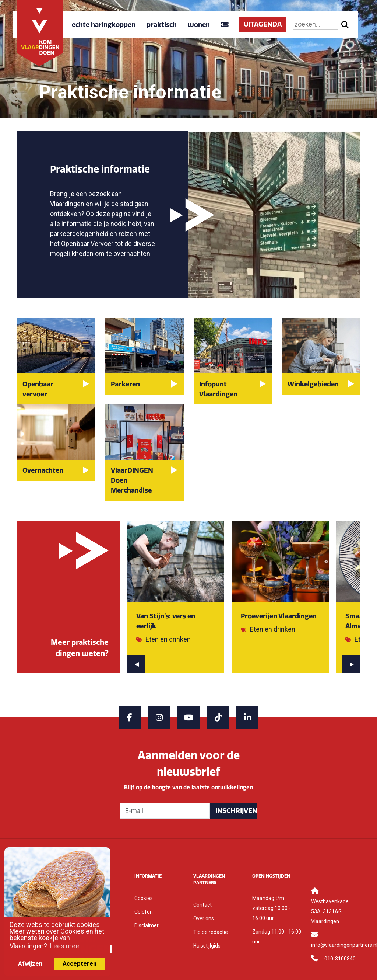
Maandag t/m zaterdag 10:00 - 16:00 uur (271, 908)
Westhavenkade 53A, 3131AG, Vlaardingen (330, 911)
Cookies (144, 898)
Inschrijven (236, 811)
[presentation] (136, 664)
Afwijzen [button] (30, 964)
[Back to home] (40, 33)
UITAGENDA (263, 24)
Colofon (144, 912)
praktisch (162, 25)
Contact (202, 905)
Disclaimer (147, 925)
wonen (199, 25)
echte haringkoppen (104, 25)
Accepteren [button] (80, 964)
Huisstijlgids (207, 946)
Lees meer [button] (66, 946)
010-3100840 (340, 959)
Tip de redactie (211, 932)
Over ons (204, 918)
